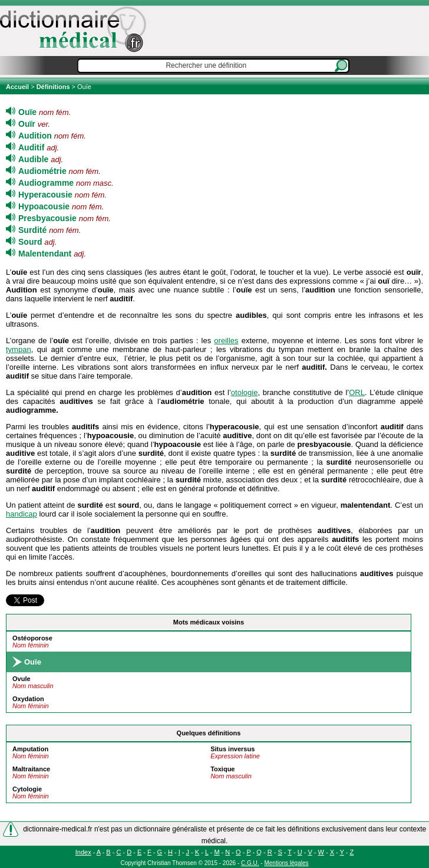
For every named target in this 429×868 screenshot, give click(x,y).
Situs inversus (232, 749)
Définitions (53, 87)
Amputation (30, 749)
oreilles (226, 341)
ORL (357, 392)
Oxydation (28, 699)
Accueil (18, 87)
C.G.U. (250, 863)
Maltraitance (31, 769)
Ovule (22, 679)
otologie (245, 392)
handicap (22, 514)
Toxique (222, 769)
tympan (19, 349)
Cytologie (27, 789)
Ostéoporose (32, 638)
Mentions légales (286, 863)
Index (83, 852)
